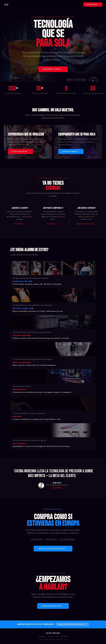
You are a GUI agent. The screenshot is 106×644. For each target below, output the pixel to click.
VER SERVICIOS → (53, 224)
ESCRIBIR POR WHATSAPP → (53, 606)
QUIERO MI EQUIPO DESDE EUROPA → (53, 549)
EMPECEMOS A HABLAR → (53, 69)
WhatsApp (65, 636)
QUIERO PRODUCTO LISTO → (86, 224)
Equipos (50, 636)
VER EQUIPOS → (20, 224)
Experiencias (42, 636)
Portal (57, 636)
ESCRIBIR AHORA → (93, 5)
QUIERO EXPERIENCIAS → (21, 152)
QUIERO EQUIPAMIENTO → (71, 152)
